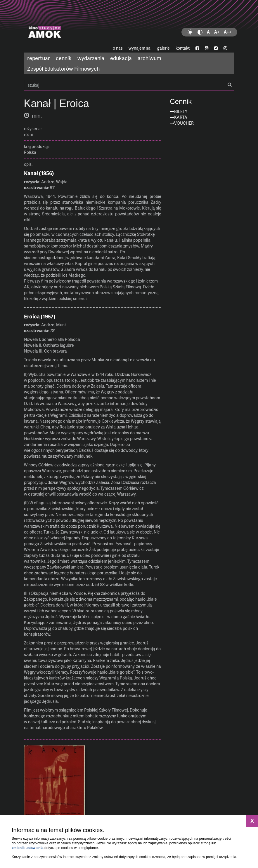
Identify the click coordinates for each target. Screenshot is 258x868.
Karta (181, 117)
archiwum (149, 58)
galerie (163, 48)
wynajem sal (140, 48)
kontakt (183, 48)
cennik (64, 58)
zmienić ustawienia (28, 848)
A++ (228, 32)
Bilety (181, 111)
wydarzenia (91, 58)
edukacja (121, 58)
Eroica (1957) (40, 316)
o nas (118, 48)
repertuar (39, 58)
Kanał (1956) (39, 173)
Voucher (184, 123)
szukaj (129, 85)
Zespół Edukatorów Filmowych (63, 68)
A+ (217, 32)
